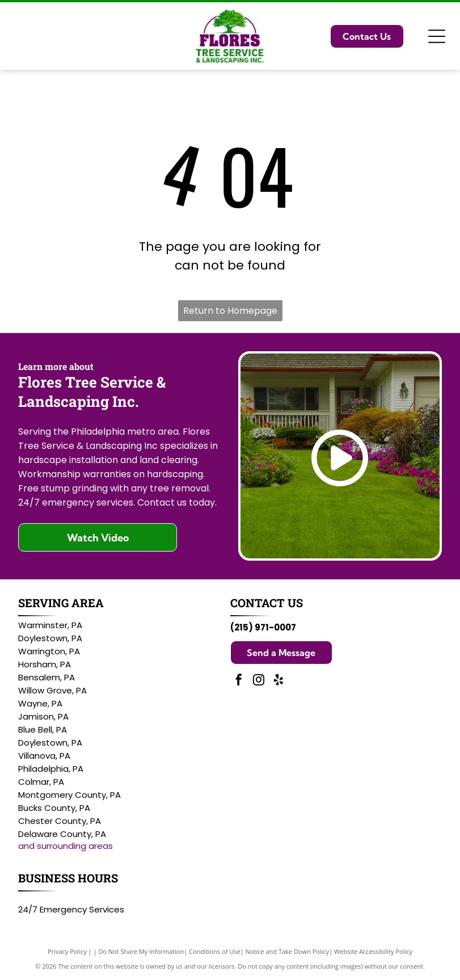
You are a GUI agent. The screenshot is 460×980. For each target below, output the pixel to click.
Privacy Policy (67, 951)
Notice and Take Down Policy (288, 951)
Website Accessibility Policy (373, 951)
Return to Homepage (230, 311)
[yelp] (278, 681)
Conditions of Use (215, 951)
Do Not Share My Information (141, 951)
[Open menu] (437, 36)
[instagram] (259, 681)
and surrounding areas (66, 846)
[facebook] (239, 681)
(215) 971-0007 (263, 627)
